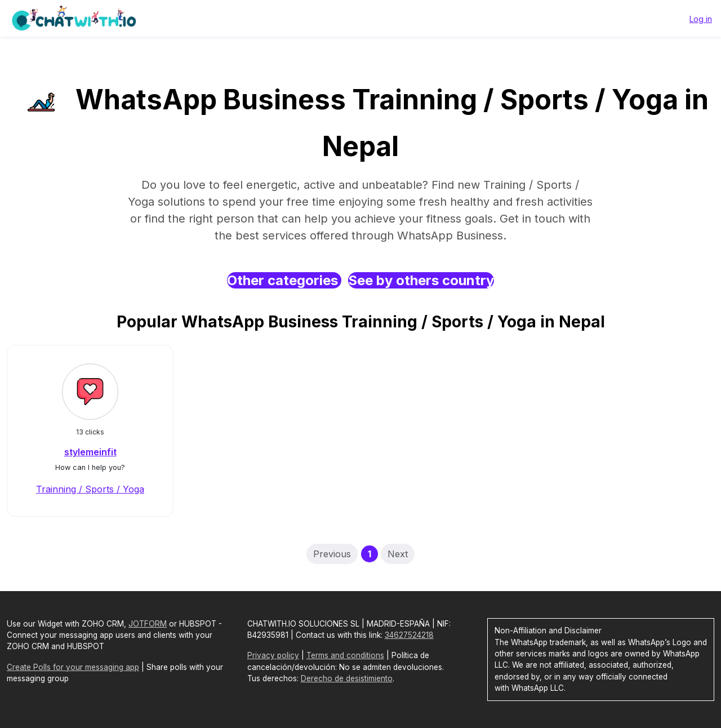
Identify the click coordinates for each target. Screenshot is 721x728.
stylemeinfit (90, 452)
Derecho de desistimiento (347, 678)
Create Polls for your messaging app (73, 667)
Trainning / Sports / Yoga (90, 489)
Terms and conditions (345, 655)
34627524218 (409, 635)
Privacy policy (273, 655)
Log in (701, 19)
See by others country (421, 280)
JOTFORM (148, 624)
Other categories (284, 280)
